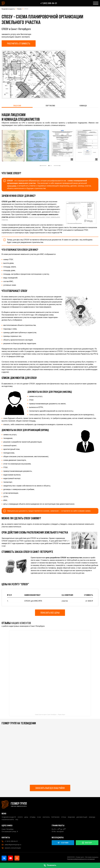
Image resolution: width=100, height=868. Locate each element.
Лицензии (17, 106)
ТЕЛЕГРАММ (63, 843)
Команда (83, 106)
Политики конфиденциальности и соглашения (81, 859)
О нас (39, 817)
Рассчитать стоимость (19, 43)
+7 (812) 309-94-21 (49, 3)
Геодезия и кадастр (8, 9)
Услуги (19, 9)
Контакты (46, 817)
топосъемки (12, 186)
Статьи (64, 817)
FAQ (17, 820)
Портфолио (50, 106)
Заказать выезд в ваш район (50, 788)
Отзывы (33, 817)
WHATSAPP (87, 843)
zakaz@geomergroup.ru (11, 845)
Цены (26, 817)
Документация (82, 817)
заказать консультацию (11, 848)
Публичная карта (8, 820)
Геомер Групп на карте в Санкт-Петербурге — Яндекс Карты (50, 715)
